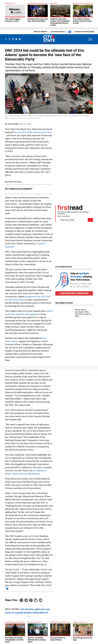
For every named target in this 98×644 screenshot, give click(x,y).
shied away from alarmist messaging (29, 312)
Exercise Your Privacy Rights (85, 32)
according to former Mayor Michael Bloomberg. (25, 472)
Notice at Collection (40, 32)
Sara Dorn (13, 124)
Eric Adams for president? (19, 189)
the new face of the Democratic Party (32, 132)
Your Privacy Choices (61, 32)
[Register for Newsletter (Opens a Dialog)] (90, 220)
